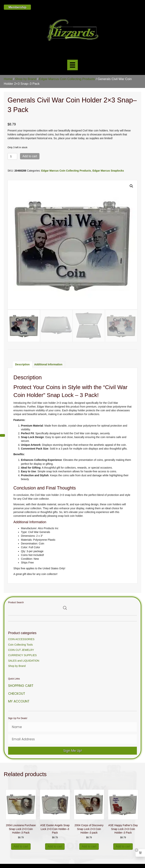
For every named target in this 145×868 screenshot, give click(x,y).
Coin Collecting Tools (20, 645)
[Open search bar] (65, 608)
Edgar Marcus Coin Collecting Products (67, 79)
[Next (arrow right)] (2, 435)
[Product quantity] (12, 156)
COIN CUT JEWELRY (21, 650)
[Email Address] (72, 739)
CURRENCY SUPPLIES (22, 655)
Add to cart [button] (21, 846)
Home (8, 79)
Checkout (17, 694)
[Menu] (72, 65)
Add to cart (30, 156)
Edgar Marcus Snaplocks (108, 171)
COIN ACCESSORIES (21, 639)
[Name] (72, 727)
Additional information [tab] (48, 364)
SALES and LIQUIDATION (24, 661)
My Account (19, 701)
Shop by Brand (26, 79)
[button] (131, 186)
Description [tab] (22, 364)
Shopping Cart (21, 686)
